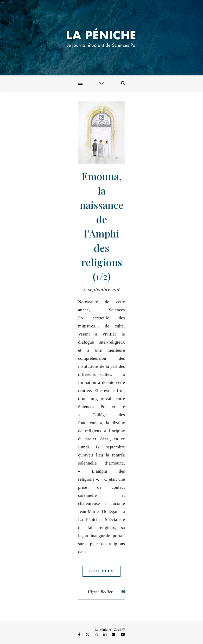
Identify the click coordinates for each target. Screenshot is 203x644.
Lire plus (102, 571)
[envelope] (114, 635)
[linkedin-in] (105, 635)
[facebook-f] (80, 635)
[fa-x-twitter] (88, 635)
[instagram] (97, 635)
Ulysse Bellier (100, 592)
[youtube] (123, 635)
